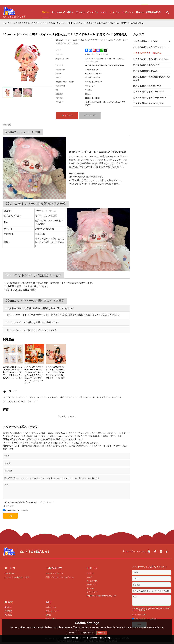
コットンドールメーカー (36, 397)
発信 (12, 515)
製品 (46, 14)
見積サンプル (92, 584)
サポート (127, 12)
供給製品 (8, 615)
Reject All (72, 633)
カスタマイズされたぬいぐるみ (17, 577)
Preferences (93, 638)
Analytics (81, 638)
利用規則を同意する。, (16, 510)
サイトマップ (92, 592)
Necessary (70, 638)
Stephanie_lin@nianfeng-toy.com (102, 596)
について (113, 12)
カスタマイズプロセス (54, 573)
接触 (138, 12)
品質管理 (8, 611)
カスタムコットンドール (14, 397)
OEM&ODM (9, 573)
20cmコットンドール (89, 397)
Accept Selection (87, 633)
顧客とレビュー (52, 611)
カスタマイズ (58, 12)
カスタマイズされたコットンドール (63, 397)
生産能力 (8, 607)
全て (19, 22)
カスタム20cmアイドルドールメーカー (20, 401)
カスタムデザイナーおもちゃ (36, 22)
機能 (69, 12)
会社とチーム (51, 607)
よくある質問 (92, 581)
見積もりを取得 (153, 12)
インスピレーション (97, 12)
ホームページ (10, 22)
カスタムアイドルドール (110, 397)
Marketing (105, 638)
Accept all (102, 633)
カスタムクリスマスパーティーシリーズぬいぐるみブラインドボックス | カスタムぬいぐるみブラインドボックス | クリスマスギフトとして (34, 374)
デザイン (80, 12)
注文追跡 (90, 588)
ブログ (89, 577)
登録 (23, 3)
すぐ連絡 (69, 115)
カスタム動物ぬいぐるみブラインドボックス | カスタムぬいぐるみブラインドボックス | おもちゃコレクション (13, 372)
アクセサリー (10, 505)
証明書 (48, 615)
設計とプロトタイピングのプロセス (60, 577)
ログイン (15, 3)
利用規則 (25, 510)
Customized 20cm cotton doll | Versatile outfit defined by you (105, 59)
